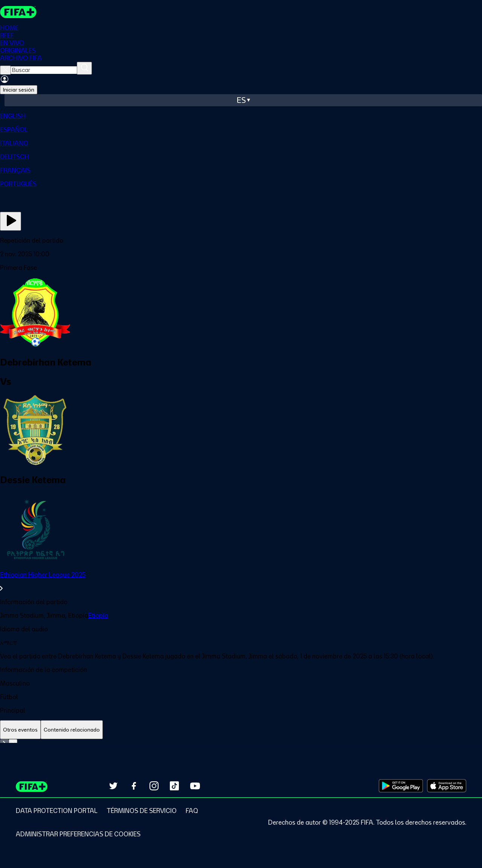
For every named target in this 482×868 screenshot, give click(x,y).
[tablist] (241, 730)
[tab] (20, 730)
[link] (241, 582)
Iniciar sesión (19, 90)
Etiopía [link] (98, 615)
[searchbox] (44, 70)
